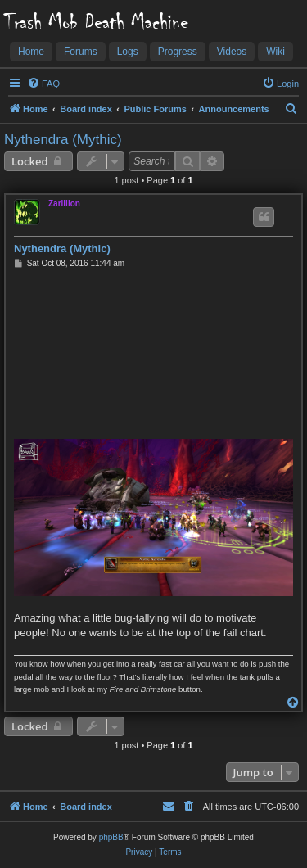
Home (31, 52)
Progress (178, 52)
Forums (81, 52)
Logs (128, 52)
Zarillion (64, 203)
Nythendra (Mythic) (63, 140)
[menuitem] (43, 84)
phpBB (111, 837)
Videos (232, 52)
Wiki (275, 52)
